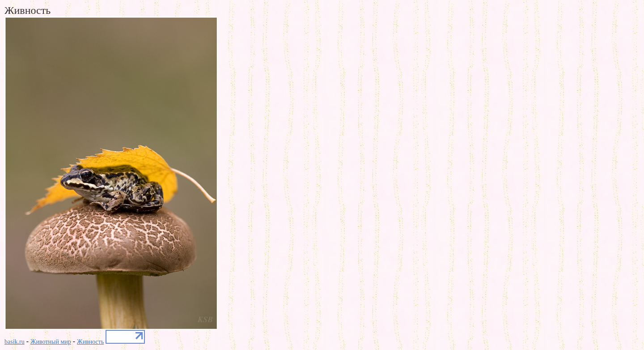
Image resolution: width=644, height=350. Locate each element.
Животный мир (51, 342)
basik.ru (15, 342)
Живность (90, 342)
